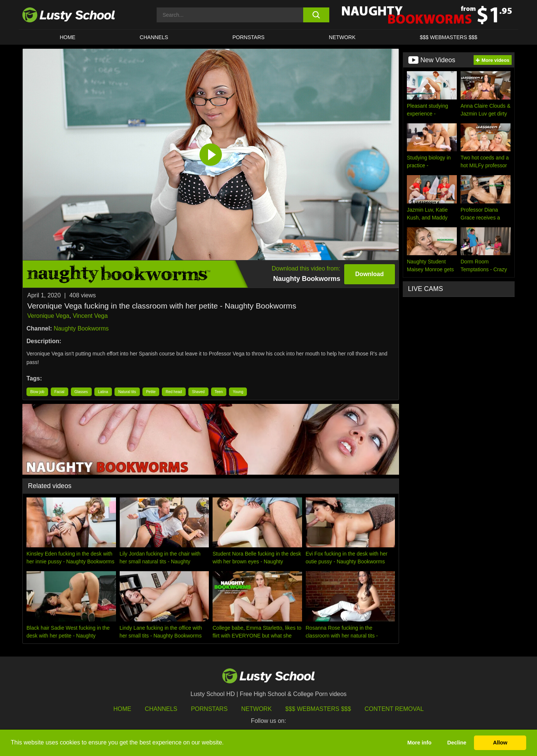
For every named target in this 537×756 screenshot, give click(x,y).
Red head (174, 392)
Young (238, 392)
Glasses (81, 392)
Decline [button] (457, 743)
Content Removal (394, 709)
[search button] (316, 15)
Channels (154, 37)
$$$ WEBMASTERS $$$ (449, 37)
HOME (67, 37)
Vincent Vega (90, 316)
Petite (151, 392)
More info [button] (419, 743)
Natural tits (127, 392)
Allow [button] (500, 743)
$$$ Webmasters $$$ (318, 709)
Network (342, 37)
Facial (59, 392)
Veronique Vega (48, 316)
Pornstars (248, 37)
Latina (103, 392)
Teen (219, 392)
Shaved (198, 392)
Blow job (37, 392)
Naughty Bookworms (81, 328)
